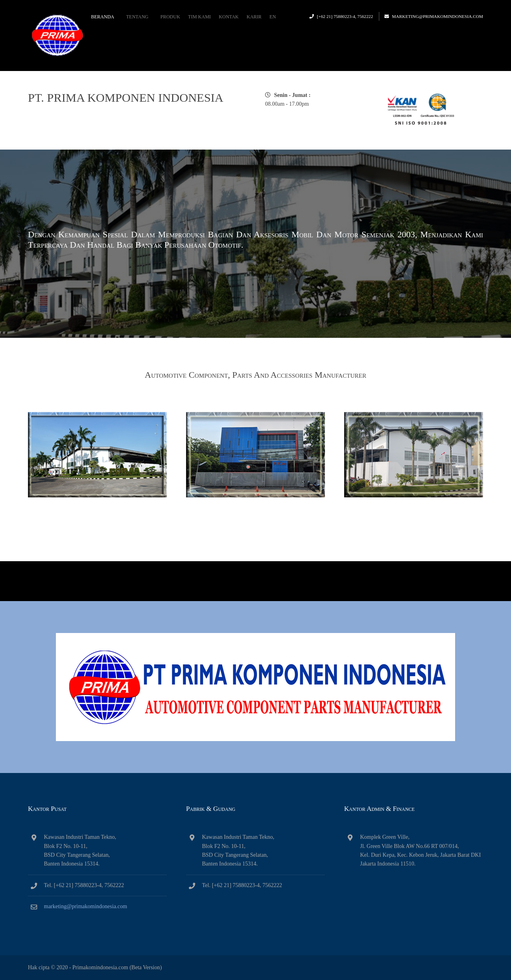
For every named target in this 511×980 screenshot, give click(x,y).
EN (273, 17)
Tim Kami (199, 17)
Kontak (229, 17)
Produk (170, 17)
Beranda (103, 17)
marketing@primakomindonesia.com (438, 16)
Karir (254, 17)
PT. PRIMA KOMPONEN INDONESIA (126, 98)
